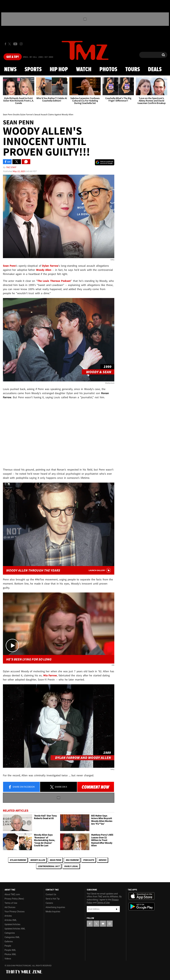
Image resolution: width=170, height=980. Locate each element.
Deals (155, 70)
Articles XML (11, 920)
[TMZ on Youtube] (15, 44)
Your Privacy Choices (15, 912)
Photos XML (10, 954)
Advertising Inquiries (55, 907)
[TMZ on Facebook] (5, 44)
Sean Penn (55, 860)
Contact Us (51, 894)
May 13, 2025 (19, 171)
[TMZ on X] (10, 44)
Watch (84, 70)
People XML (10, 950)
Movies (102, 860)
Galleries (9, 941)
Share (21, 787)
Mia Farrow (72, 860)
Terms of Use (11, 903)
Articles (8, 916)
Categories (10, 933)
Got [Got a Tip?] (13, 57)
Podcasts (89, 860)
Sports (33, 70)
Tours (133, 70)
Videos (8, 959)
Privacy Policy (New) (14, 899)
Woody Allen (38, 860)
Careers (49, 903)
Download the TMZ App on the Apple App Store (142, 896)
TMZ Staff (11, 167)
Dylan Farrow (18, 860)
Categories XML (12, 937)
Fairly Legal (71, 866)
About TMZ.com (12, 894)
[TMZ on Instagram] (21, 44)
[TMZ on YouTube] (103, 924)
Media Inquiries (53, 912)
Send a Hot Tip (53, 899)
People (8, 946)
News (10, 70)
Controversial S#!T (49, 866)
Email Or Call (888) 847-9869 (38, 57)
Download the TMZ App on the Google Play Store (142, 907)
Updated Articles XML (15, 929)
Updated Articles (12, 924)
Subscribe (117, 909)
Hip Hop (59, 70)
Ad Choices (10, 907)
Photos (108, 70)
